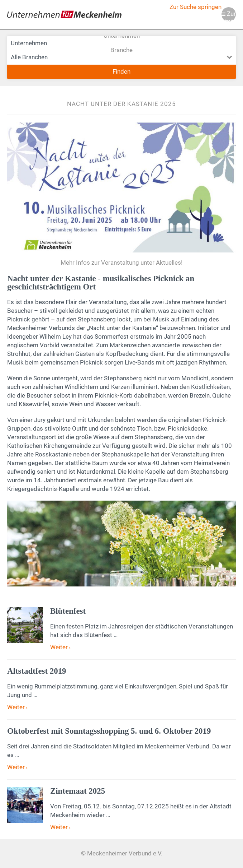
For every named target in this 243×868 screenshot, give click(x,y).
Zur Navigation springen (229, 16)
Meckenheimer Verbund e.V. (64, 14)
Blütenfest (68, 611)
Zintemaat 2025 (78, 791)
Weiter (60, 647)
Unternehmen (121, 43)
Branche (121, 57)
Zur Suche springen (196, 7)
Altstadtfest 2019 (37, 671)
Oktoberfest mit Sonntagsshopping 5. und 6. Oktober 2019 (109, 731)
